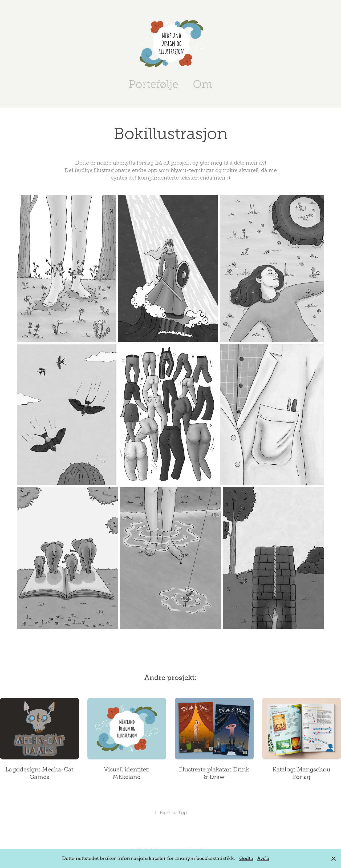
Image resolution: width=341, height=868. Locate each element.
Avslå (263, 858)
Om (203, 84)
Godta (246, 858)
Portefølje (153, 84)
